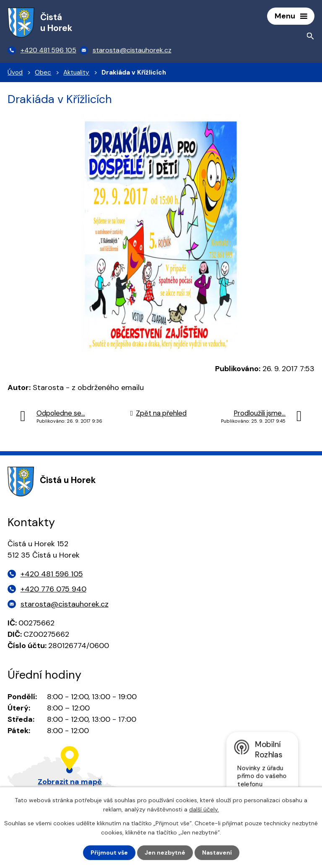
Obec (43, 72)
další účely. (204, 809)
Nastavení (217, 852)
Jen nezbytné (165, 852)
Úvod (15, 72)
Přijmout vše (109, 852)
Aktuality (76, 72)
